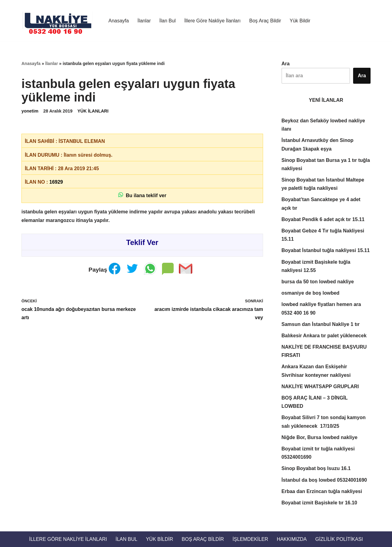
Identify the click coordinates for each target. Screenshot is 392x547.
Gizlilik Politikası (339, 539)
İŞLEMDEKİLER (250, 539)
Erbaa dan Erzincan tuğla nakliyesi (322, 491)
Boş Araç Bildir (265, 21)
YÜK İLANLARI (93, 111)
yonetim (30, 111)
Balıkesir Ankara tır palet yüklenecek (324, 336)
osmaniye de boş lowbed (310, 293)
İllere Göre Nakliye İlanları (213, 21)
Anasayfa (119, 21)
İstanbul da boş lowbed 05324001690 (324, 480)
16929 (56, 182)
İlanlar (144, 21)
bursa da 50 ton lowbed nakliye (318, 282)
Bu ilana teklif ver (142, 195)
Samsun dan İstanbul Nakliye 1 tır (320, 324)
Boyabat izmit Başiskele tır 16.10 (319, 503)
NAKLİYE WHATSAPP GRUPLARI (320, 386)
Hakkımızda (292, 539)
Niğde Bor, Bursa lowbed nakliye (319, 437)
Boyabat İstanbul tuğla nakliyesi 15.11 (326, 250)
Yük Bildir (300, 21)
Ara (286, 64)
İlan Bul (167, 21)
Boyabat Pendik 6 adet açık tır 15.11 (323, 219)
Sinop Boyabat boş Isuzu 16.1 (316, 468)
